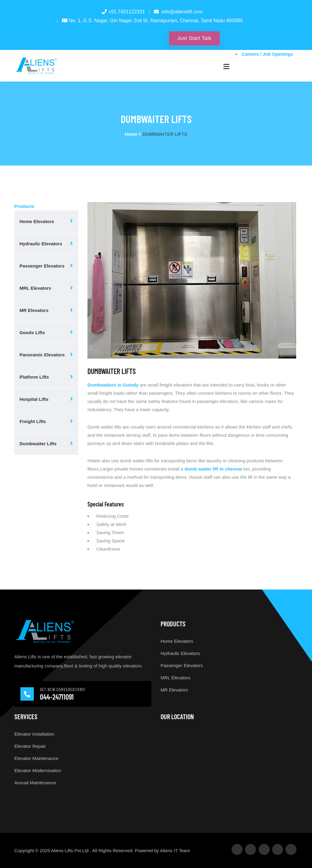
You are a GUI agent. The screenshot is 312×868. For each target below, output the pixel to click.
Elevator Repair (30, 746)
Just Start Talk (194, 38)
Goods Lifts (32, 332)
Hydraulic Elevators (41, 244)
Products (24, 206)
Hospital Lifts (34, 399)
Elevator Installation (34, 734)
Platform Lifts (34, 377)
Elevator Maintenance (36, 758)
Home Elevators (37, 221)
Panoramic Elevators (42, 355)
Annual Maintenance (35, 783)
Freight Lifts (33, 421)
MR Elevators (34, 310)
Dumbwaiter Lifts (38, 444)
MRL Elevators (35, 288)
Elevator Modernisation (38, 770)
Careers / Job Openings (268, 54)
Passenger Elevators (42, 266)
